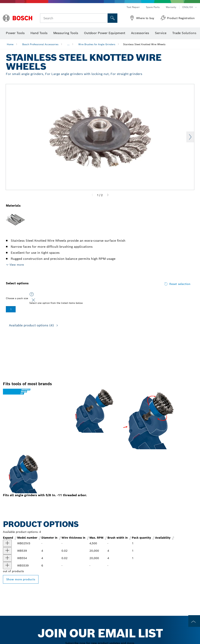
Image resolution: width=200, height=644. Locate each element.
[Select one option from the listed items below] (32, 294)
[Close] (33, 300)
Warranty (171, 7)
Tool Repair (133, 7)
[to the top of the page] (194, 621)
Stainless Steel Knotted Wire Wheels (144, 44)
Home (10, 44)
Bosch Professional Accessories (40, 44)
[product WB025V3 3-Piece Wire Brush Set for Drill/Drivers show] (7, 543)
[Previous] (92, 195)
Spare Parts (153, 7)
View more (17, 265)
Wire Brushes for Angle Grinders (97, 44)
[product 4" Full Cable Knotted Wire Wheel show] (7, 566)
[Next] (108, 195)
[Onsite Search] (112, 18)
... (68, 44)
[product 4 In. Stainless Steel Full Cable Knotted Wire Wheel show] (7, 551)
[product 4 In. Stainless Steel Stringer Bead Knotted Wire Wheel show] (7, 558)
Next (190, 137)
